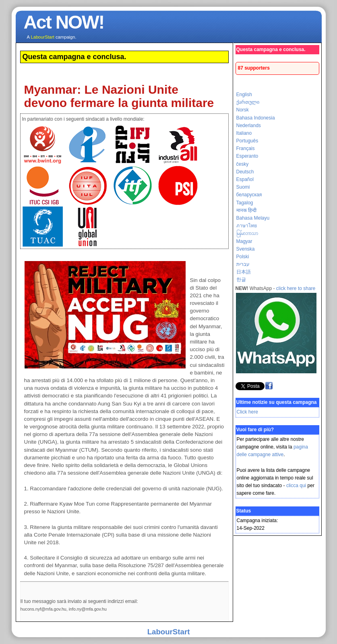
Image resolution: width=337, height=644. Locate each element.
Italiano (244, 133)
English (244, 95)
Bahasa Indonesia (256, 118)
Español (245, 179)
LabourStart (169, 632)
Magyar (244, 241)
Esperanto (247, 156)
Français (246, 148)
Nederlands (249, 126)
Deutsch (245, 172)
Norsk (243, 110)
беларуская (249, 195)
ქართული (248, 102)
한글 (241, 280)
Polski (243, 257)
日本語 (244, 272)
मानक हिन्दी (246, 210)
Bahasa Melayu (253, 218)
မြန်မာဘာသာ (247, 233)
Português (247, 141)
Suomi (243, 187)
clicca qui (296, 486)
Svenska (246, 249)
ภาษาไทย (247, 226)
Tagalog (245, 203)
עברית (243, 264)
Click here (247, 412)
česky (243, 164)
